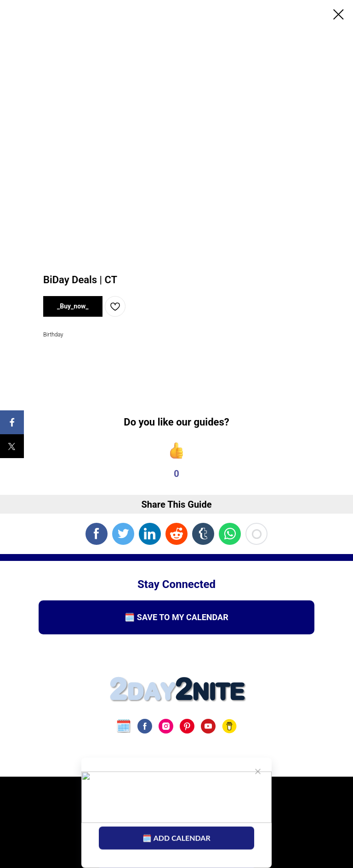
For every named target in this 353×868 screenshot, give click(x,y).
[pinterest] (187, 726)
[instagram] (166, 726)
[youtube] (208, 726)
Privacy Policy (168, 801)
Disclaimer (225, 801)
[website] (124, 726)
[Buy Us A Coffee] (229, 726)
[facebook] (145, 726)
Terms (120, 801)
